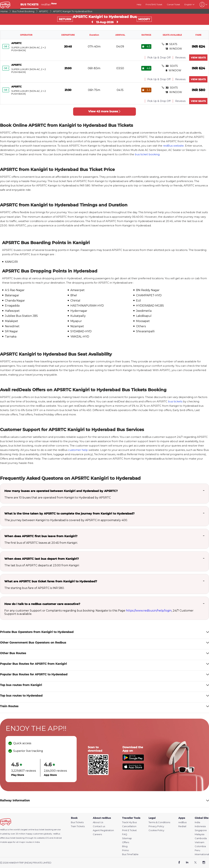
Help (139, 4)
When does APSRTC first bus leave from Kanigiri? (41, 536)
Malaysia (200, 834)
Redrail (182, 826)
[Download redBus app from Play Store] (133, 760)
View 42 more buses (105, 111)
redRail (49, 4)
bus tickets (175, 401)
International (202, 854)
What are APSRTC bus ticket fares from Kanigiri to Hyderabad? (51, 581)
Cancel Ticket (173, 4)
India (197, 822)
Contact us (99, 826)
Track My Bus (129, 822)
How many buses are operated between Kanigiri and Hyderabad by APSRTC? (61, 491)
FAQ (125, 834)
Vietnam (200, 842)
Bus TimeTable (130, 854)
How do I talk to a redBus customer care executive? (42, 604)
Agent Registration (103, 830)
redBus (57, 834)
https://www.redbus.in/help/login (149, 611)
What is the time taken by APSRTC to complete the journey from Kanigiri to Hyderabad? (69, 514)
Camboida (201, 838)
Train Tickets (78, 826)
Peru (197, 850)
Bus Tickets (77, 822)
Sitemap (127, 838)
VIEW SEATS (198, 58)
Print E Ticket (129, 830)
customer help (78, 450)
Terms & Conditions (159, 822)
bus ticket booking (147, 154)
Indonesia (200, 826)
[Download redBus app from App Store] (133, 769)
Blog (125, 846)
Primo (125, 850)
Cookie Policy (156, 830)
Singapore (201, 830)
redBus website (173, 146)
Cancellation (129, 826)
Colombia (200, 846)
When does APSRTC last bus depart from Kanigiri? (42, 559)
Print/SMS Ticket (154, 4)
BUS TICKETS (29, 4)
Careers (97, 834)
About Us (98, 822)
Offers (126, 842)
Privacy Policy (156, 826)
